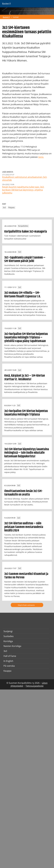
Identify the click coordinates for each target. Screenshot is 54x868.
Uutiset (16, 17)
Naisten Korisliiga (12, 646)
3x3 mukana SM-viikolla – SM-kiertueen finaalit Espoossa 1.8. (23, 295)
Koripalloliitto (23, 226)
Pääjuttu (11, 208)
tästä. (41, 157)
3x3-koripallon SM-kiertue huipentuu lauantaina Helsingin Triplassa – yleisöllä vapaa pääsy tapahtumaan (26, 338)
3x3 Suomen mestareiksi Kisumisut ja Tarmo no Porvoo (26, 576)
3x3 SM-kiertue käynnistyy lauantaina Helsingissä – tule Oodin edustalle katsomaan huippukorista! (27, 453)
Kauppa (7, 671)
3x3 (4, 208)
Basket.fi (6, 17)
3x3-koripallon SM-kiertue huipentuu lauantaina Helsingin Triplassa (26, 413)
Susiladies (9, 636)
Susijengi (8, 631)
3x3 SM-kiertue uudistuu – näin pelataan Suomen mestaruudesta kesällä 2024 (24, 527)
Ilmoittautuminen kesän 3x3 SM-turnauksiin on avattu (23, 493)
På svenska (9, 666)
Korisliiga (8, 641)
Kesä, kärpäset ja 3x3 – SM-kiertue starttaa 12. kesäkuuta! (25, 377)
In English (8, 661)
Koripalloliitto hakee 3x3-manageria (26, 232)
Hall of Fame (10, 656)
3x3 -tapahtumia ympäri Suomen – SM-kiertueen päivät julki (25, 259)
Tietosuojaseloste (34, 686)
